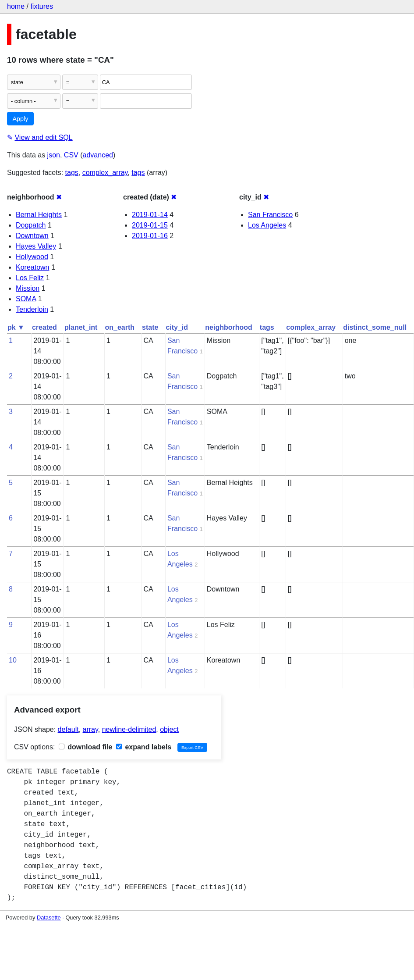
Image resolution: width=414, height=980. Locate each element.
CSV (71, 155)
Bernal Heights (39, 215)
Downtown (32, 236)
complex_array (105, 173)
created (44, 327)
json (54, 155)
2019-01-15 (150, 225)
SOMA (26, 299)
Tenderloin (32, 309)
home (16, 6)
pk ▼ (16, 327)
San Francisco (270, 215)
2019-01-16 (150, 236)
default (68, 729)
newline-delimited (129, 729)
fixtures (42, 6)
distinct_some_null (375, 327)
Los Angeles (267, 225)
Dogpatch (31, 225)
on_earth (120, 327)
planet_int (81, 327)
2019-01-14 (150, 215)
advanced (98, 155)
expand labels (144, 747)
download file (86, 747)
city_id (177, 327)
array (90, 729)
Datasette (49, 918)
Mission (28, 288)
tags (72, 173)
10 (13, 660)
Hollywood (32, 257)
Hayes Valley (36, 246)
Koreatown (33, 267)
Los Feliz (30, 278)
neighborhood (229, 327)
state (150, 327)
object (169, 729)
